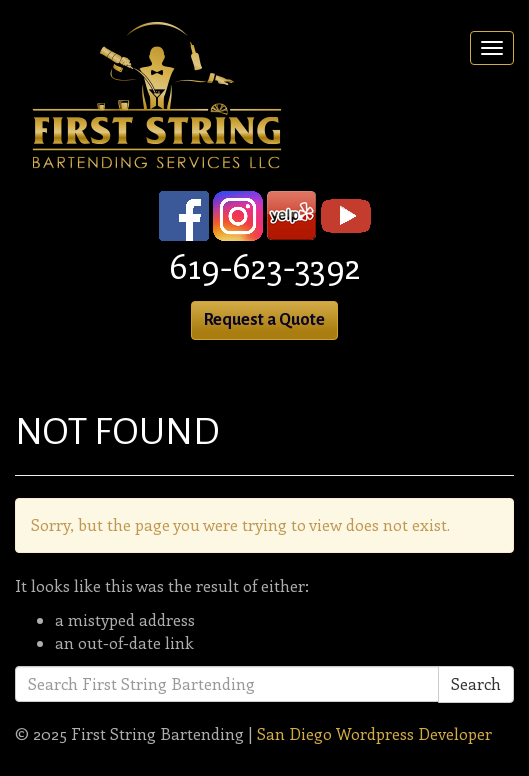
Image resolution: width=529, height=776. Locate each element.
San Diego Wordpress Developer (374, 733)
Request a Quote (264, 320)
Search (476, 683)
